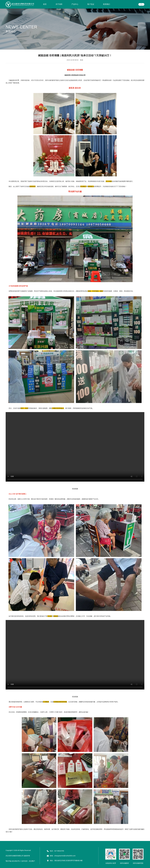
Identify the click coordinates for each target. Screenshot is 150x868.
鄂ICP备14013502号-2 (13, 861)
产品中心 (75, 4)
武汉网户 (32, 861)
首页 (45, 4)
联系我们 (107, 4)
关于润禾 (59, 4)
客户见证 (91, 4)
